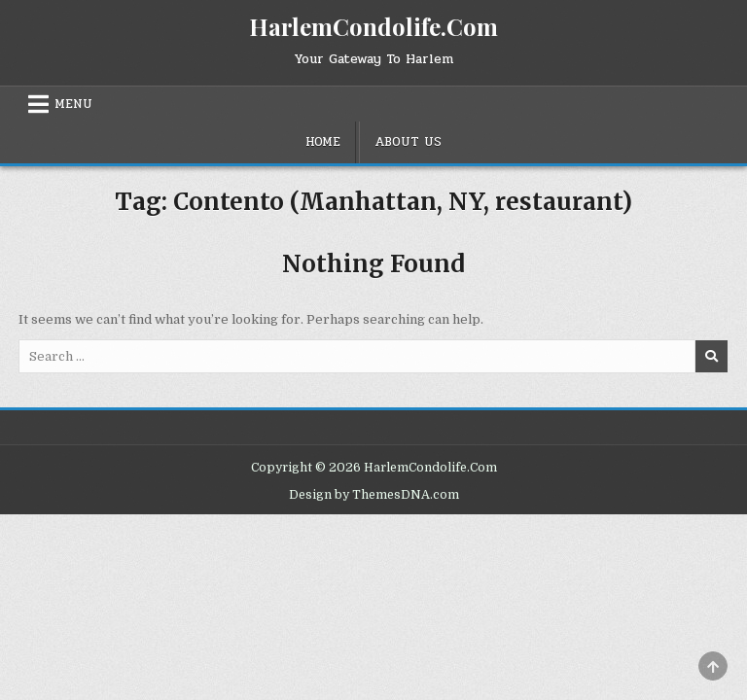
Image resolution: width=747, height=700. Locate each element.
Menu (73, 104)
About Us (408, 142)
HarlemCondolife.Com (373, 26)
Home (323, 142)
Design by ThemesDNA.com (374, 495)
